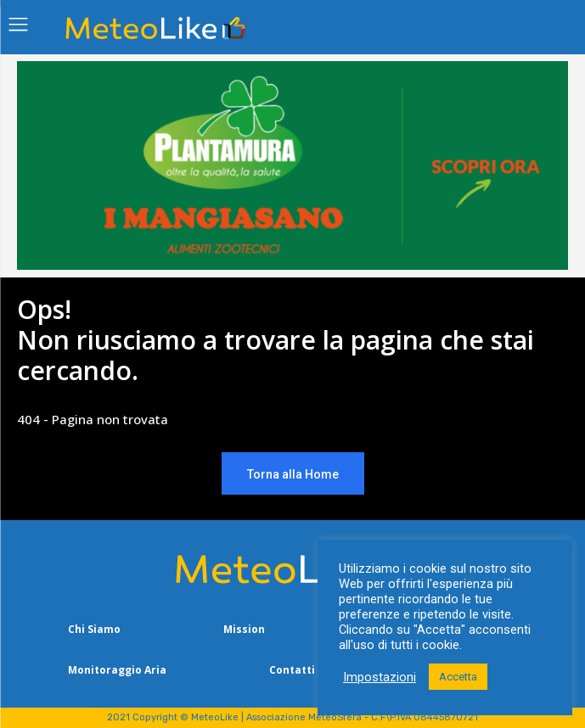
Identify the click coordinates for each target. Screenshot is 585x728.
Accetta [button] (458, 677)
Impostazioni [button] (380, 677)
